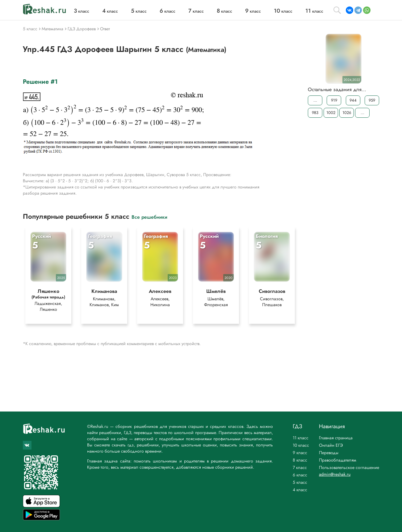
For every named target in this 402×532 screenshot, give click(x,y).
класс (82, 11)
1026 (347, 113)
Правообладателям (338, 460)
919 (334, 100)
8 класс (300, 460)
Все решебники (149, 217)
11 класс (301, 438)
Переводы (329, 453)
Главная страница (336, 438)
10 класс (301, 445)
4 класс (300, 490)
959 (372, 100)
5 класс (300, 482)
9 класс (300, 453)
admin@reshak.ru (335, 474)
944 (353, 100)
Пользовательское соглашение (349, 467)
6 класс (300, 475)
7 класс (300, 467)
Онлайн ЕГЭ (331, 445)
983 (315, 113)
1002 (331, 113)
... (315, 100)
